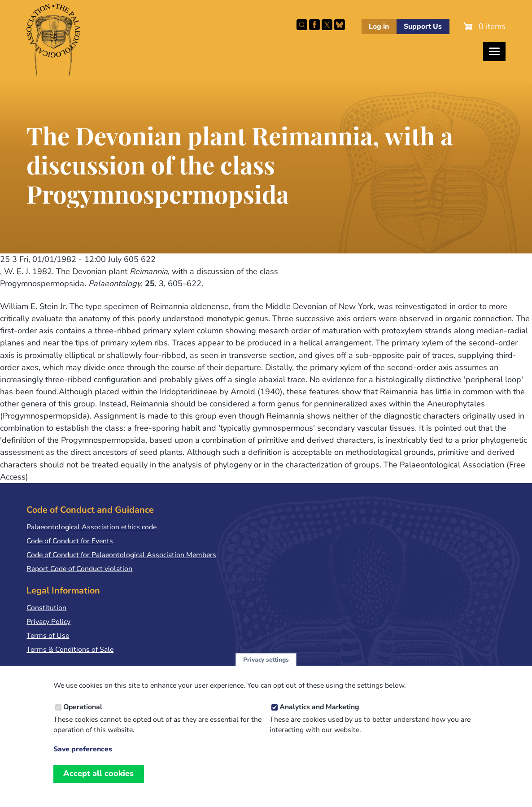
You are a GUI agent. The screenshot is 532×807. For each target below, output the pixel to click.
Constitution (46, 608)
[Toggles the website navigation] (494, 51)
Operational (83, 717)
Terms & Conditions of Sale (70, 650)
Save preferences (83, 760)
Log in (379, 26)
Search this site (302, 25)
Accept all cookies (98, 784)
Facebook (314, 25)
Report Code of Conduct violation (79, 569)
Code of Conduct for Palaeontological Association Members (121, 555)
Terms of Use (48, 636)
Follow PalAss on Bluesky (340, 25)
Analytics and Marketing (319, 717)
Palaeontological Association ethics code (92, 527)
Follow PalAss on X (327, 25)
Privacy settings (266, 670)
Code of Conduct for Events (70, 541)
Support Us (423, 26)
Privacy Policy (48, 622)
